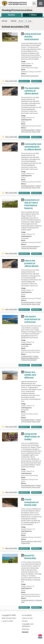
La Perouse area (26, 356)
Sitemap (25, 629)
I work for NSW (7, 621)
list (22, 21)
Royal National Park (28, 130)
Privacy (25, 621)
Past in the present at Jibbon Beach (31, 263)
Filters (33, 15)
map (30, 21)
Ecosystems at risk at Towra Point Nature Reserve (32, 204)
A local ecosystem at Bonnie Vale (31, 502)
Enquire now (24, 81)
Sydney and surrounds (31, 131)
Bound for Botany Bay (30, 557)
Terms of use (27, 618)
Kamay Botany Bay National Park (30, 357)
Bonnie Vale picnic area (29, 541)
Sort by (4, 21)
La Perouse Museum (28, 600)
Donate (25, 632)
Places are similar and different (30, 375)
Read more (36, 81)
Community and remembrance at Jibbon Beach (33, 147)
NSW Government (9, 618)
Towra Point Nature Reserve (30, 246)
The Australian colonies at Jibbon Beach (32, 91)
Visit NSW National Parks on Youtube (13, 641)
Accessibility (27, 615)
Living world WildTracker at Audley (32, 436)
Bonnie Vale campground (30, 76)
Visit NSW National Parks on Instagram (8, 641)
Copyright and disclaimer (28, 625)
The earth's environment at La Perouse (32, 319)
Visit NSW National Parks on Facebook (4, 641)
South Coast (36, 132)
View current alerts (10, 81)
